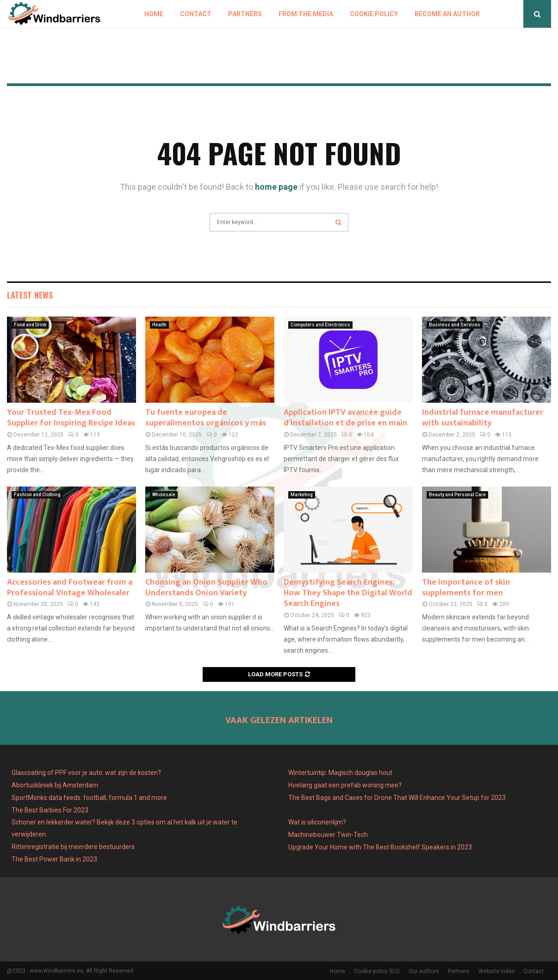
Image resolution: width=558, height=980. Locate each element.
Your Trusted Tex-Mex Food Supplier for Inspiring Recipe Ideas (71, 418)
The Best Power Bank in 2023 (54, 859)
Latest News (30, 295)
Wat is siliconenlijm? (317, 822)
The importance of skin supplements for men (466, 588)
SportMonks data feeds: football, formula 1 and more (89, 798)
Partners (245, 14)
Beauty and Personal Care (457, 495)
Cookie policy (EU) (377, 971)
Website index (496, 971)
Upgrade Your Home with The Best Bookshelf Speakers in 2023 (380, 847)
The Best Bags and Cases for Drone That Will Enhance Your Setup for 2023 (397, 798)
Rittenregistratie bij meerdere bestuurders (73, 847)
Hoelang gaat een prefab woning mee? (345, 785)
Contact (196, 14)
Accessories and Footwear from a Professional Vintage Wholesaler (70, 588)
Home (154, 14)
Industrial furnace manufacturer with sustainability (483, 418)
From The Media (306, 14)
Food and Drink (30, 325)
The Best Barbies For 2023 (50, 810)
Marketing (302, 495)
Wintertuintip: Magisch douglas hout (340, 773)
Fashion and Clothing (37, 495)
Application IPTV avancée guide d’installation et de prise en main (345, 418)
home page (276, 187)
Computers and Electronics (320, 325)
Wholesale (164, 495)
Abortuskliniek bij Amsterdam (55, 785)
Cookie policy (374, 14)
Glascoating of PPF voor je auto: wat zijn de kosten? (86, 773)
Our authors (424, 971)
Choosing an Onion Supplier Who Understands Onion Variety (206, 588)
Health (159, 325)
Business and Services (455, 325)
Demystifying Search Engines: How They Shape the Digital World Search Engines (348, 593)
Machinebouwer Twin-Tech (329, 835)
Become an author (447, 14)
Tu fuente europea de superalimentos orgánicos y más (206, 418)
